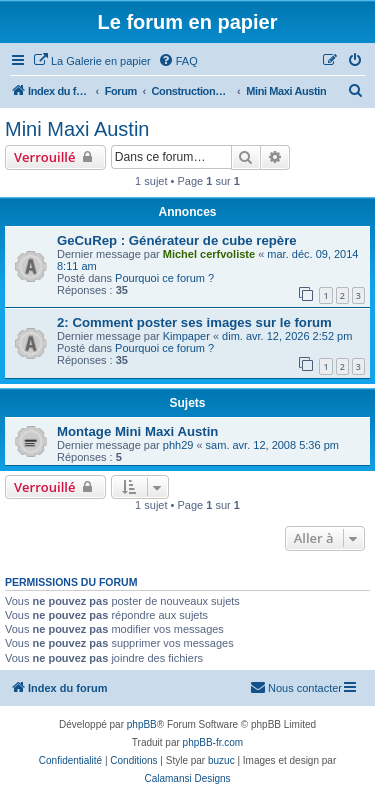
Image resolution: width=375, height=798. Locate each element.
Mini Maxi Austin (77, 129)
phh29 (178, 445)
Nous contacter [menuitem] (296, 687)
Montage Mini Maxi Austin (137, 431)
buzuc (221, 760)
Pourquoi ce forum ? (164, 278)
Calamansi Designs (187, 778)
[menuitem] (92, 61)
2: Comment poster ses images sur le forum (194, 322)
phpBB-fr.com (213, 742)
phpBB (142, 724)
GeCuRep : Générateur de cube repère (177, 240)
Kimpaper (186, 336)
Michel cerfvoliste (209, 254)
